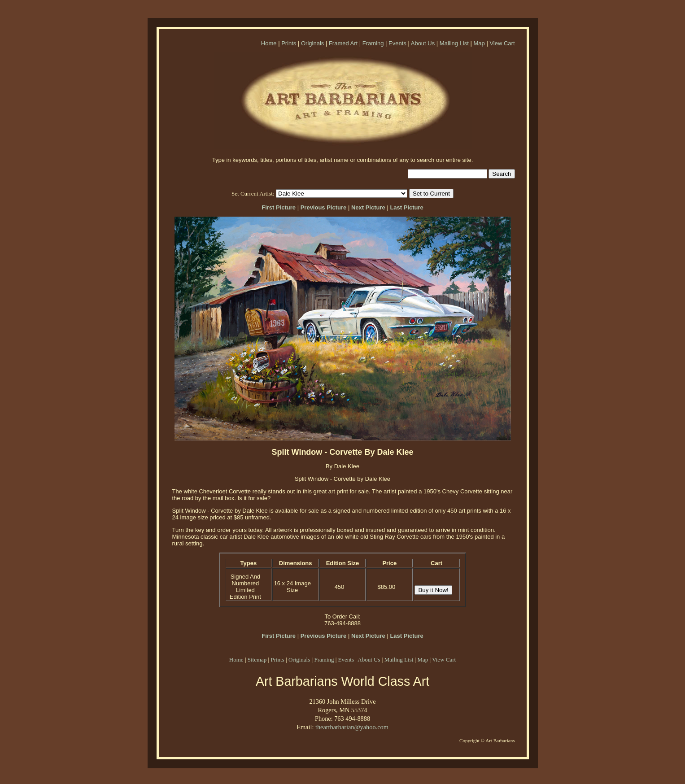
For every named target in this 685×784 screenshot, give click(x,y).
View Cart (502, 43)
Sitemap (257, 660)
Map (479, 43)
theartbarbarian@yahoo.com (352, 727)
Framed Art (343, 43)
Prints (289, 43)
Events (397, 43)
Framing (373, 43)
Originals (312, 43)
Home (269, 43)
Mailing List (454, 43)
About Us (423, 43)
